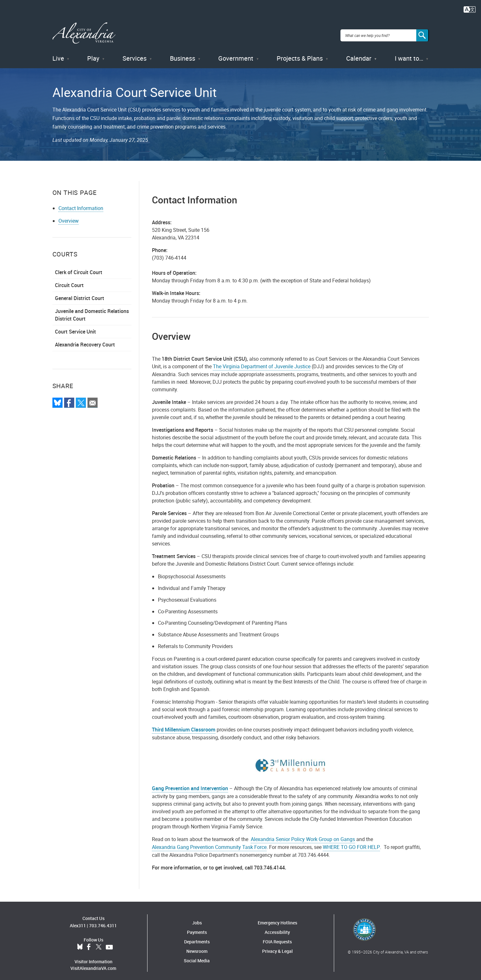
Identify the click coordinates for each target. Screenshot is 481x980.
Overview (69, 216)
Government (236, 54)
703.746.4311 (103, 921)
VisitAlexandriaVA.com (93, 963)
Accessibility (277, 927)
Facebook (89, 942)
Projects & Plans (300, 54)
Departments (197, 937)
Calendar (359, 54)
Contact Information (81, 204)
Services (135, 54)
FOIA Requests (277, 937)
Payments (197, 927)
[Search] (423, 33)
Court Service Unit (75, 327)
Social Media (197, 956)
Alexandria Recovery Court (85, 340)
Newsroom (197, 946)
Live (58, 54)
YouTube (109, 942)
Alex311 (78, 921)
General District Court (80, 294)
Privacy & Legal (277, 946)
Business (183, 54)
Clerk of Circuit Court (79, 268)
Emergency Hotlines (277, 918)
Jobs (197, 918)
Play (93, 54)
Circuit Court (69, 281)
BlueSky (80, 942)
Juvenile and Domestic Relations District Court (92, 310)
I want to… (409, 54)
